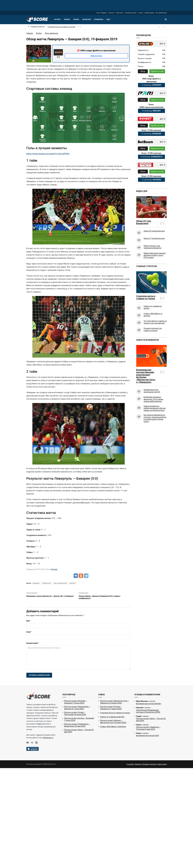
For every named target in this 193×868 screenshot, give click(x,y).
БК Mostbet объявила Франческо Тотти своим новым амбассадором (153, 399)
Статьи (141, 13)
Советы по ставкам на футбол (153, 307)
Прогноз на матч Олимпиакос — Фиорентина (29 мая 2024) (77, 727)
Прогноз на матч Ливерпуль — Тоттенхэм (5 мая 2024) (148, 730)
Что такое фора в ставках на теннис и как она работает (155, 322)
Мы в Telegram (102, 13)
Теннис (76, 19)
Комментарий (33, 645)
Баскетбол (87, 19)
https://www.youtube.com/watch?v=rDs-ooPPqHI (48, 154)
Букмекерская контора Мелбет (149, 705)
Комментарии (149, 13)
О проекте (130, 766)
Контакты (153, 766)
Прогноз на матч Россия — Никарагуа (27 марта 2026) (68, 27)
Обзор (143, 71)
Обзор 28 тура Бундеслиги (154, 231)
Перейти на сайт (157, 71)
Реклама (146, 766)
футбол (73, 583)
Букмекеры (99, 19)
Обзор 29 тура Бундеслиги (144, 222)
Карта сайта (162, 766)
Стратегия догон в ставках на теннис (146, 297)
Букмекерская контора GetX (147, 737)
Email (29, 633)
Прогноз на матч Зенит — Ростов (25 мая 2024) (79, 732)
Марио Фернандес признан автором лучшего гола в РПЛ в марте (155, 255)
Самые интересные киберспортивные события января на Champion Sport (155, 408)
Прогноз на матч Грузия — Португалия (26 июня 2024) (75, 715)
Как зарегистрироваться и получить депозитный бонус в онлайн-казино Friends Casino (155, 418)
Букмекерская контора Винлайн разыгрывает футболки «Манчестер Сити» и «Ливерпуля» (146, 376)
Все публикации (161, 13)
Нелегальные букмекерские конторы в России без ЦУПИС (148, 713)
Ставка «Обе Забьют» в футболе (153, 315)
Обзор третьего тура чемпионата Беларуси (153, 247)
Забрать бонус (96, 56)
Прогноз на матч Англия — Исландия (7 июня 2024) (79, 721)
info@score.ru (48, 739)
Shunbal (54, 569)
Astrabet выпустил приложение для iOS (152, 391)
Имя (29, 622)
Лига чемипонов (60, 583)
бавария (36, 583)
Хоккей (67, 19)
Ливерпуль (47, 583)
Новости (111, 13)
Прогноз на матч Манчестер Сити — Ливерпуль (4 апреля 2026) (115, 703)
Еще (108, 19)
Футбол (57, 19)
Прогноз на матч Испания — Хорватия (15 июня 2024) (75, 703)
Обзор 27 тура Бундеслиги (154, 238)
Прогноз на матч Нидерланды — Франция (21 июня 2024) (77, 709)
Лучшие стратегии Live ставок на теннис (153, 329)
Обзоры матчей (131, 13)
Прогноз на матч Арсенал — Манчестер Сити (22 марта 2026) (113, 723)
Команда (138, 766)
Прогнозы (120, 13)
